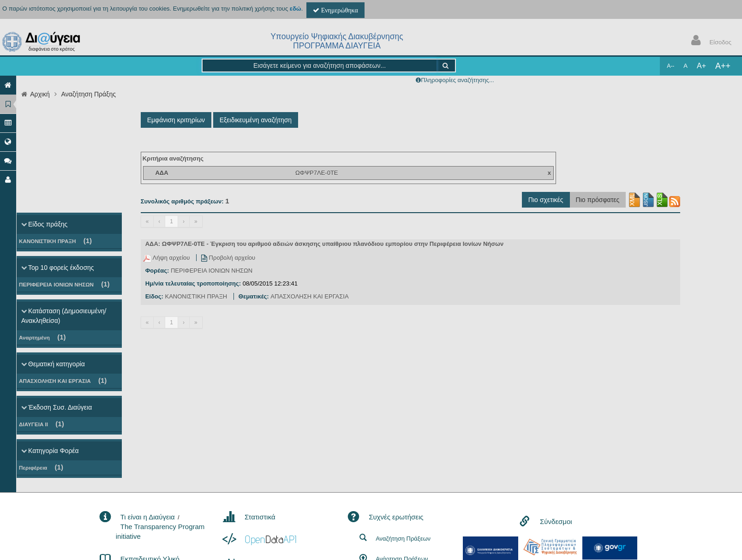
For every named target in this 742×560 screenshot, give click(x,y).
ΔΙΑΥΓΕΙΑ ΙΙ (42, 424)
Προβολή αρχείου (228, 258)
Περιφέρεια (41, 467)
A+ (701, 66)
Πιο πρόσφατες (598, 200)
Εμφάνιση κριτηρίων (176, 120)
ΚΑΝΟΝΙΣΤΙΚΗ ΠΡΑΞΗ (55, 241)
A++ (723, 66)
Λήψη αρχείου (167, 258)
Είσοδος (709, 41)
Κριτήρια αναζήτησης (173, 158)
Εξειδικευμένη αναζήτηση (256, 120)
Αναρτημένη (42, 337)
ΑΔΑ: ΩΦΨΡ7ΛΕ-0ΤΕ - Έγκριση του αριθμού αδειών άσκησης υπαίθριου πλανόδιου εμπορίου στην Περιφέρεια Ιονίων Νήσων (325, 244)
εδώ (296, 9)
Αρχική (40, 94)
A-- (670, 66)
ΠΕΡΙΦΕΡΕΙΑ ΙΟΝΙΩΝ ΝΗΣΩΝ (64, 284)
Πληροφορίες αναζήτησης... (457, 80)
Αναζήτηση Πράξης (88, 94)
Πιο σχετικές (546, 200)
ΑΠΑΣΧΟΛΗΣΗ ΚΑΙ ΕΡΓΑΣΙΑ (63, 380)
